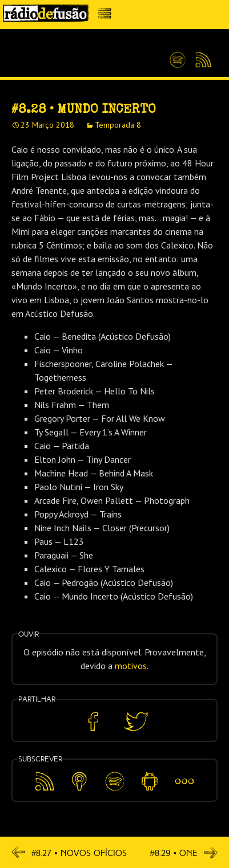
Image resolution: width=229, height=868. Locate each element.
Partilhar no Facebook (93, 722)
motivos (131, 666)
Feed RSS (201, 60)
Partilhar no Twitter (136, 722)
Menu (108, 16)
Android (149, 773)
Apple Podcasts (79, 779)
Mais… (184, 773)
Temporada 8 (118, 125)
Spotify (178, 55)
